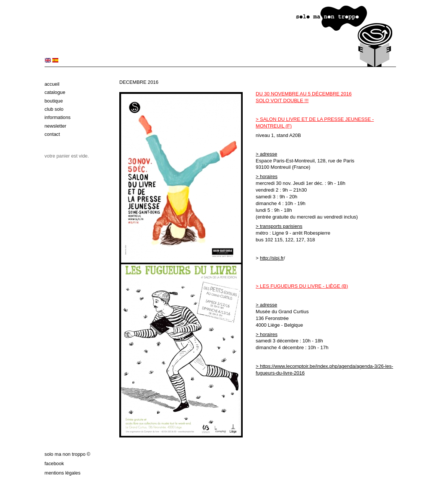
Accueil (52, 84)
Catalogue (55, 92)
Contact (52, 134)
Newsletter (55, 126)
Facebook (54, 463)
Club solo (54, 109)
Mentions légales (62, 473)
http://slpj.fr (272, 258)
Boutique (54, 101)
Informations (58, 117)
